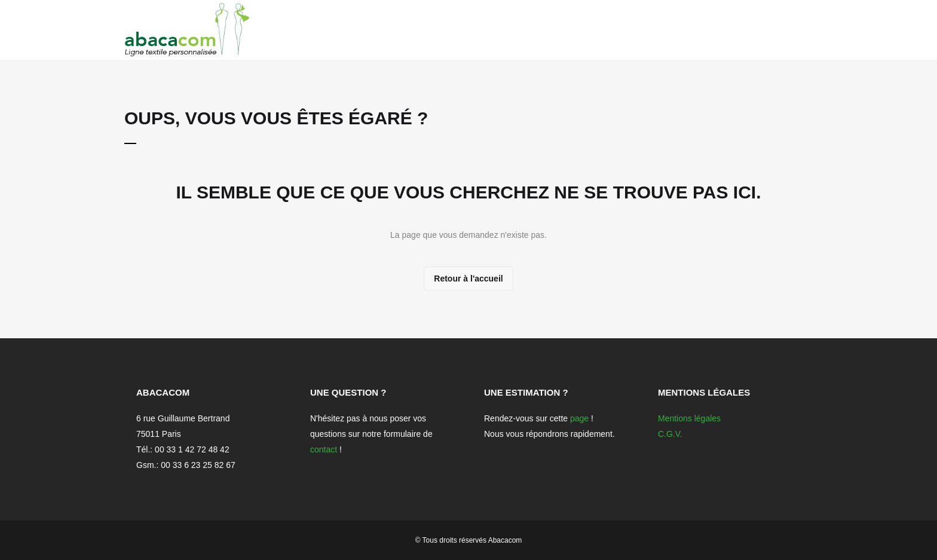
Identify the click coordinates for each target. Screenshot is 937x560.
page (579, 418)
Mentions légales (689, 418)
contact (324, 449)
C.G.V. (670, 434)
